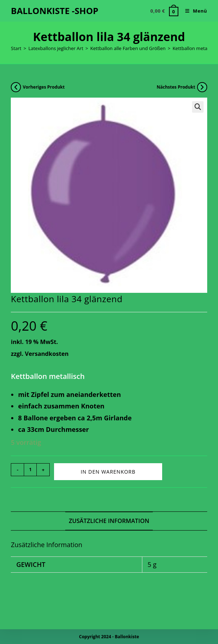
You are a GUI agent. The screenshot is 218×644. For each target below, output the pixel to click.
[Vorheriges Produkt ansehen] (16, 87)
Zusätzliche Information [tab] (109, 521)
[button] (198, 107)
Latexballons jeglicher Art (56, 48)
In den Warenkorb (108, 472)
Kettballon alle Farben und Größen (128, 48)
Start (16, 48)
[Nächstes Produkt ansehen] (202, 87)
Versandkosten (47, 354)
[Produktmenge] (30, 470)
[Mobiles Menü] (193, 11)
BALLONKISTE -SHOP (55, 11)
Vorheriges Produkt (44, 87)
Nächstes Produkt (176, 87)
